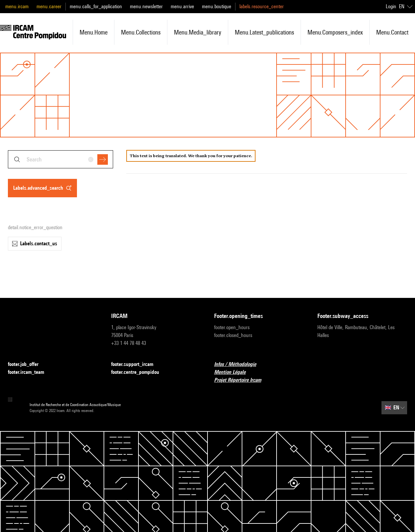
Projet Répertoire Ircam (242, 380)
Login (391, 6)
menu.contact (392, 32)
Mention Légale (234, 372)
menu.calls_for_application (96, 6)
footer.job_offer (27, 364)
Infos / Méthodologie (239, 364)
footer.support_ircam (136, 364)
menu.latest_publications (264, 32)
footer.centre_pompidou (139, 372)
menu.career (49, 6)
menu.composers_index (335, 32)
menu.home (94, 32)
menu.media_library (198, 32)
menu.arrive (182, 6)
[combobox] (61, 159)
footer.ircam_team (30, 372)
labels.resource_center (262, 6)
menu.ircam (17, 6)
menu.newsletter (146, 6)
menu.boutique (217, 6)
